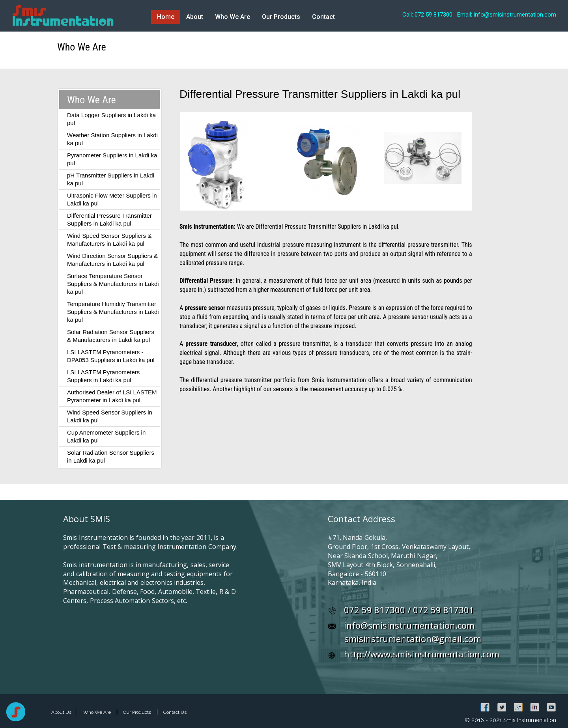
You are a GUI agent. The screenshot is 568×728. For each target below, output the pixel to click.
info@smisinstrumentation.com (409, 625)
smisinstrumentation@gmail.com (413, 638)
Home (166, 17)
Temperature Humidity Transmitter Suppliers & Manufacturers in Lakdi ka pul (113, 312)
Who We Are (233, 17)
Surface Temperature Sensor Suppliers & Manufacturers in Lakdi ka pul (113, 284)
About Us (62, 712)
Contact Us (175, 712)
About (195, 17)
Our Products (281, 17)
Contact (323, 17)
